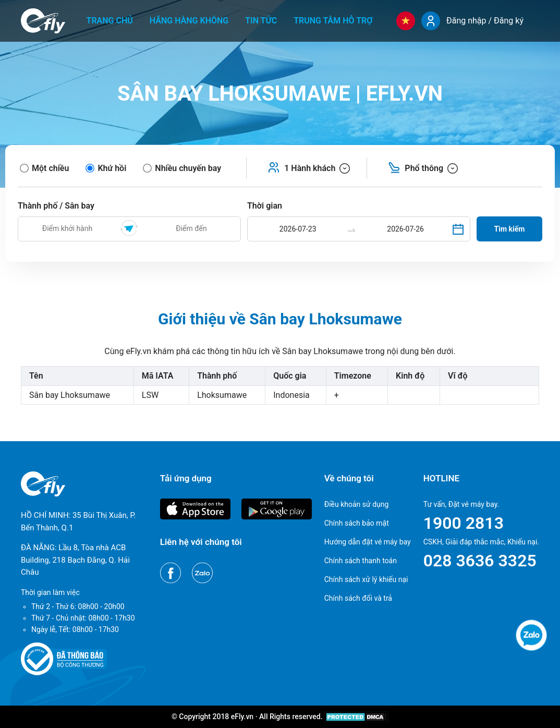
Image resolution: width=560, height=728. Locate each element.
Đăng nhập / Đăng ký (485, 21)
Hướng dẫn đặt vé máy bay (368, 542)
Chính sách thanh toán (361, 561)
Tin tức (261, 21)
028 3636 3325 (480, 561)
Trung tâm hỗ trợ (333, 21)
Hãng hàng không (189, 21)
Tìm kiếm (510, 229)
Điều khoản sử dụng (357, 504)
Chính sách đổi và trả (358, 598)
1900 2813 (464, 523)
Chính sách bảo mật (357, 523)
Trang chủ (110, 21)
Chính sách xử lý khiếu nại (366, 579)
